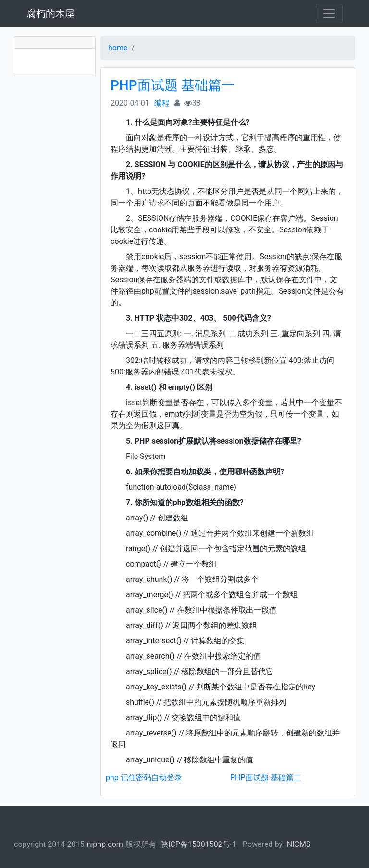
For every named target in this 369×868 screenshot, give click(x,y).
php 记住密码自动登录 (144, 778)
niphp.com (105, 844)
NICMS (299, 844)
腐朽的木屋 (50, 13)
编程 (162, 103)
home (118, 48)
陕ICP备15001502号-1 (198, 844)
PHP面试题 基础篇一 (173, 85)
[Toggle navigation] (329, 13)
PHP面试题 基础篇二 (266, 778)
